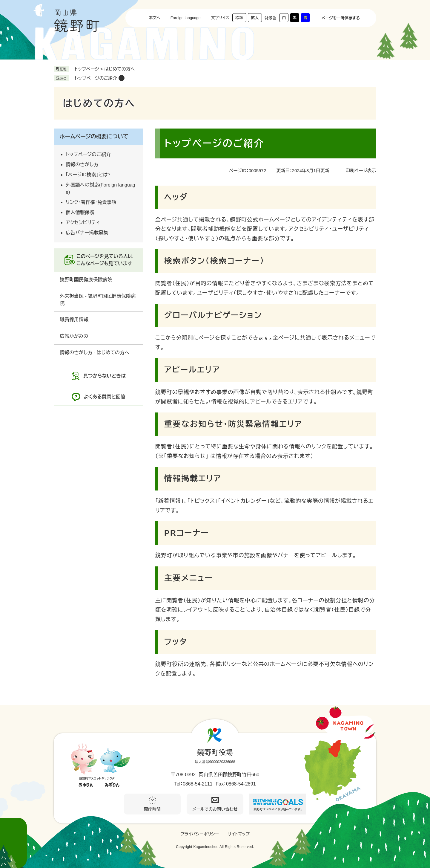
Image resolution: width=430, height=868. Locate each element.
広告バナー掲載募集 (87, 233)
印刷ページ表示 (361, 171)
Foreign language (186, 18)
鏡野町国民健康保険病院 (86, 280)
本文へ (155, 18)
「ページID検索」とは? (88, 175)
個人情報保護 (80, 212)
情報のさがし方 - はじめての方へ (95, 353)
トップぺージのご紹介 (96, 78)
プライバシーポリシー (200, 834)
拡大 (255, 18)
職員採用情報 (74, 320)
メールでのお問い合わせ (215, 809)
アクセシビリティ (83, 223)
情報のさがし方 (82, 165)
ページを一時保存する (341, 18)
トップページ (87, 69)
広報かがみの (74, 336)
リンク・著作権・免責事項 (91, 202)
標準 (239, 18)
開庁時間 (152, 809)
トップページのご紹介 (88, 154)
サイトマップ (239, 834)
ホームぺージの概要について (94, 137)
